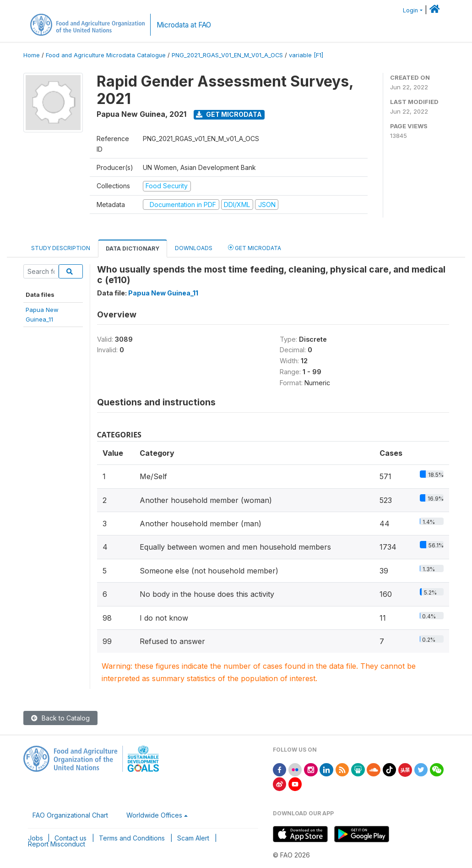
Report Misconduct (57, 844)
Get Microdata (229, 114)
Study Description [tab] (61, 248)
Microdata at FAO (184, 25)
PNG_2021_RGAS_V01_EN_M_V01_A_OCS (227, 55)
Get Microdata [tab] (255, 248)
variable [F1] (306, 55)
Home (32, 55)
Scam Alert (193, 838)
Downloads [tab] (194, 248)
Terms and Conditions (132, 838)
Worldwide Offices (154, 815)
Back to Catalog (60, 718)
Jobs (35, 838)
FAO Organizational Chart (70, 815)
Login (410, 10)
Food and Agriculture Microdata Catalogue (106, 55)
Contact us (71, 838)
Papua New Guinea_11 (163, 293)
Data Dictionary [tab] (133, 248)
